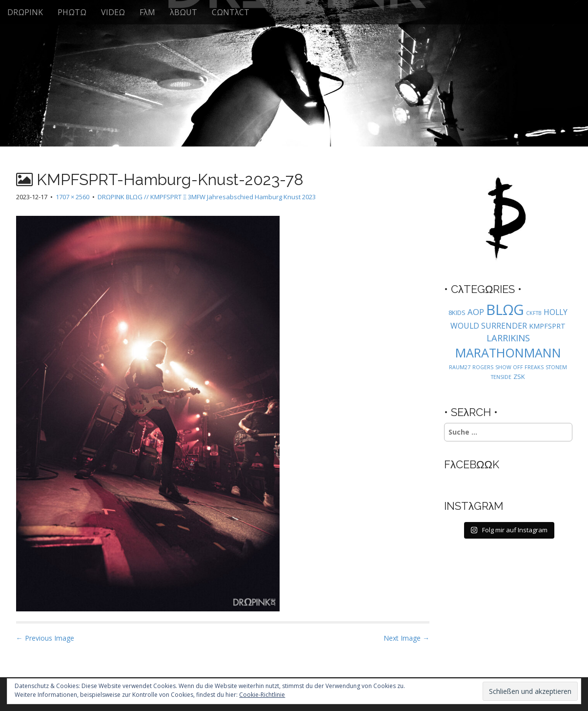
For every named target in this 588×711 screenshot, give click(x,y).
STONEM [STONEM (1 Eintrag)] (556, 367)
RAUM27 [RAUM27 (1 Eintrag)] (460, 367)
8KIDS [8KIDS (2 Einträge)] (457, 313)
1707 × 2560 (72, 197)
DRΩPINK (25, 12)
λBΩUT (183, 12)
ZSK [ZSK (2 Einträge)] (519, 376)
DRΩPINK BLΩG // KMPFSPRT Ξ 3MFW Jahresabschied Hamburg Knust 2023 (207, 197)
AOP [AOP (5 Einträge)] (476, 312)
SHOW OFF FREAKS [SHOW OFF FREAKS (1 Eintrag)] (519, 367)
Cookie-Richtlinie (262, 695)
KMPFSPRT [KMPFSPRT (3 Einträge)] (547, 326)
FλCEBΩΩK (472, 464)
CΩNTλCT (231, 12)
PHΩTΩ (72, 12)
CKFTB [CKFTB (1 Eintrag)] (534, 313)
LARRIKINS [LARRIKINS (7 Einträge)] (508, 338)
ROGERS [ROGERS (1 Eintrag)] (483, 367)
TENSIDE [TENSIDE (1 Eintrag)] (501, 377)
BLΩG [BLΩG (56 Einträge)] (505, 310)
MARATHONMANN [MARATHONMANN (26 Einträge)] (508, 353)
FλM (147, 12)
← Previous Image (45, 638)
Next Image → (406, 638)
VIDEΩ (113, 12)
